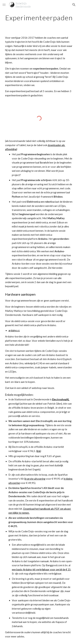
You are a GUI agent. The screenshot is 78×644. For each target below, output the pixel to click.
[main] (39, 18)
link (39, 451)
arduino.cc (14, 330)
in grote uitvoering (35, 479)
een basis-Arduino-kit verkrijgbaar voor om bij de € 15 (41, 570)
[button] (4, 5)
